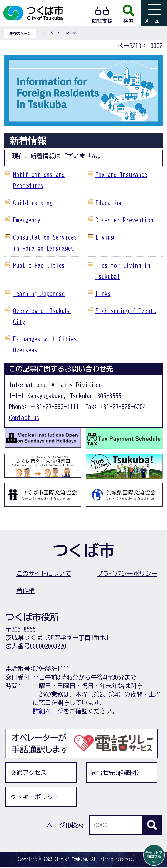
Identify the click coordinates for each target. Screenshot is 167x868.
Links (103, 293)
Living (105, 237)
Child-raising (33, 203)
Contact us (24, 417)
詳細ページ (48, 711)
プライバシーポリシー (127, 573)
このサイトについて (44, 573)
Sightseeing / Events (126, 311)
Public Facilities (39, 265)
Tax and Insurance (121, 175)
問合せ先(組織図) (115, 772)
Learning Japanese (39, 293)
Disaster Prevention (124, 220)
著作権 (25, 590)
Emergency (27, 220)
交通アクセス (28, 772)
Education (109, 203)
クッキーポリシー (35, 797)
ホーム (48, 33)
